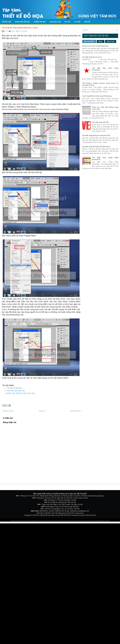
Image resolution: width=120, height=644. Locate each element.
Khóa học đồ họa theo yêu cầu (21, 393)
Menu (100, 41)
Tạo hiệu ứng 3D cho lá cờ (92, 57)
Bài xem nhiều (89, 41)
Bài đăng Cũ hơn (75, 411)
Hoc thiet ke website (45, 521)
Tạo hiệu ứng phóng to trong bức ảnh (96, 135)
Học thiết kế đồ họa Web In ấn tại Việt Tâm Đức (53, 515)
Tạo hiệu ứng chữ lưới (100, 122)
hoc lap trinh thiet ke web (69, 521)
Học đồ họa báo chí (16, 391)
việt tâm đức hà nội (104, 521)
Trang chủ (7, 22)
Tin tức (67, 22)
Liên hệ (87, 22)
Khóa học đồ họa (22, 22)
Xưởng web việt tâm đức (32, 521)
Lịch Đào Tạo (55, 22)
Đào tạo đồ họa (57, 521)
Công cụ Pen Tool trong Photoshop (95, 46)
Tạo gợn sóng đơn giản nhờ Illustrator (96, 147)
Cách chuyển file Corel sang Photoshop (97, 96)
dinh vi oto (87, 521)
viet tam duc (94, 521)
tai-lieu (13, 31)
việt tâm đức (21, 521)
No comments (23, 31)
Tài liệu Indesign (14, 388)
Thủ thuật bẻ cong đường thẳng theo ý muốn (20, 28)
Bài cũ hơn (111, 41)
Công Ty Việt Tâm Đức (88, 515)
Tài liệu (77, 22)
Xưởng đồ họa (40, 22)
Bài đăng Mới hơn (8, 411)
